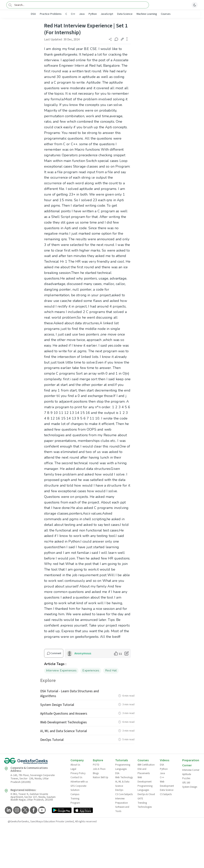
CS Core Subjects (124, 794)
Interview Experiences (61, 670)
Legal (73, 769)
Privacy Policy (78, 773)
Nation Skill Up (101, 777)
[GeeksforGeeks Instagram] (16, 810)
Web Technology (124, 777)
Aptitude (187, 774)
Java (82, 14)
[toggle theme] (195, 5)
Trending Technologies (145, 805)
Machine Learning (147, 14)
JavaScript (107, 14)
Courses (166, 14)
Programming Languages (123, 767)
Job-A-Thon (99, 769)
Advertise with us (79, 782)
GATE (140, 799)
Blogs (96, 773)
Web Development (145, 780)
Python (93, 14)
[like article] (118, 653)
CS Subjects (166, 794)
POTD (96, 765)
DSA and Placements (144, 771)
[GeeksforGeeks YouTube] (41, 810)
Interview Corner (191, 770)
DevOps (119, 790)
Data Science (125, 14)
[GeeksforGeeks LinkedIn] (8, 810)
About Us (75, 765)
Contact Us (76, 777)
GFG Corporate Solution (78, 788)
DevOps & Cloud (146, 794)
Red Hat (111, 670)
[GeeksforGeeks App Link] (62, 811)
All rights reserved (86, 821)
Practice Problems (51, 14)
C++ (73, 14)
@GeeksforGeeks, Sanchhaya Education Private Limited (41, 821)
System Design (190, 787)
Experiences (91, 670)
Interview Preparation (122, 801)
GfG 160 (186, 783)
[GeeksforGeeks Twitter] (25, 810)
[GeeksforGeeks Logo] (34, 762)
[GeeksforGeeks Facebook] (33, 810)
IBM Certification (146, 765)
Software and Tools (122, 809)
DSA (33, 14)
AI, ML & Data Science (122, 784)
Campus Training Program (75, 799)
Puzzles (186, 778)
